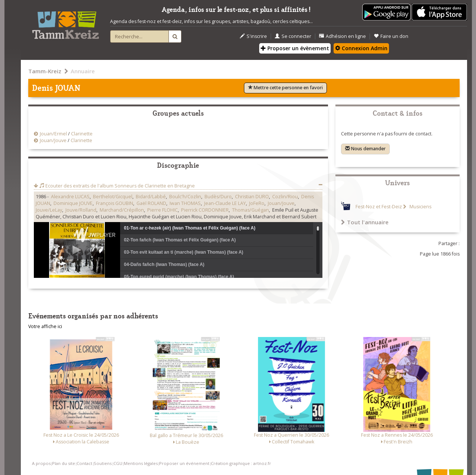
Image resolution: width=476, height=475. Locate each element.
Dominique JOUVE (73, 203)
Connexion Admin (361, 48)
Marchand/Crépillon (122, 210)
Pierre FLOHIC (163, 210)
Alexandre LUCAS (70, 197)
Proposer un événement (184, 463)
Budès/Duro (218, 197)
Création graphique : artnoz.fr (241, 463)
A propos (41, 463)
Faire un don (391, 36)
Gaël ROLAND (151, 203)
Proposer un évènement (295, 48)
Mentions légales (141, 463)
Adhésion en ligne (342, 36)
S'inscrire (253, 36)
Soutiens (103, 463)
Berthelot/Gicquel (113, 197)
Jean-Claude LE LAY (225, 203)
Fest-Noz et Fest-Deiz (379, 207)
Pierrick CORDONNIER (205, 210)
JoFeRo (257, 203)
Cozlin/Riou (285, 197)
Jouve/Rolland (81, 210)
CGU (118, 463)
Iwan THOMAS (185, 203)
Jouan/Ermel (53, 134)
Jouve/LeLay (49, 210)
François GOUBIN (115, 203)
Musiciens (420, 207)
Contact (84, 463)
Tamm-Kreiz (45, 71)
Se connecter (293, 36)
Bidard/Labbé (151, 197)
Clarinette (82, 134)
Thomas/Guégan (250, 210)
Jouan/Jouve (53, 140)
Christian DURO (252, 197)
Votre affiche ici (45, 326)
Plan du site (64, 463)
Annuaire (83, 71)
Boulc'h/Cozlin (185, 197)
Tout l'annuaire (365, 222)
